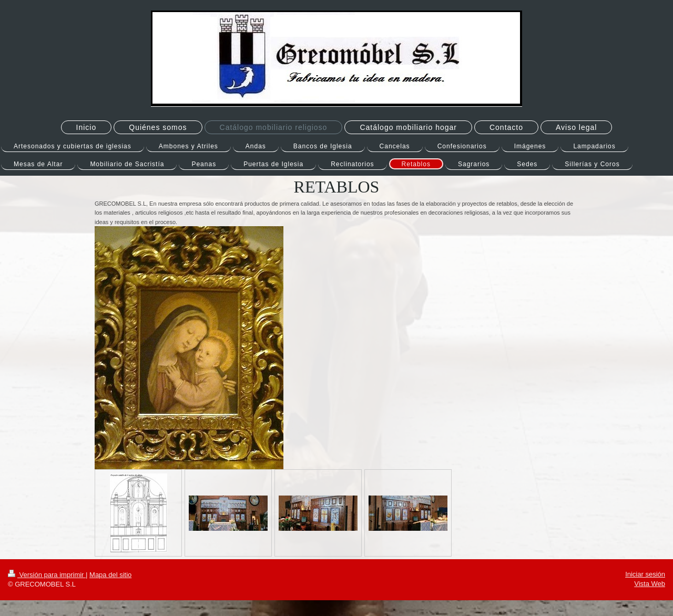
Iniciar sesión (645, 574)
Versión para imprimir (47, 575)
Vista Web (650, 584)
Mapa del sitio (110, 575)
